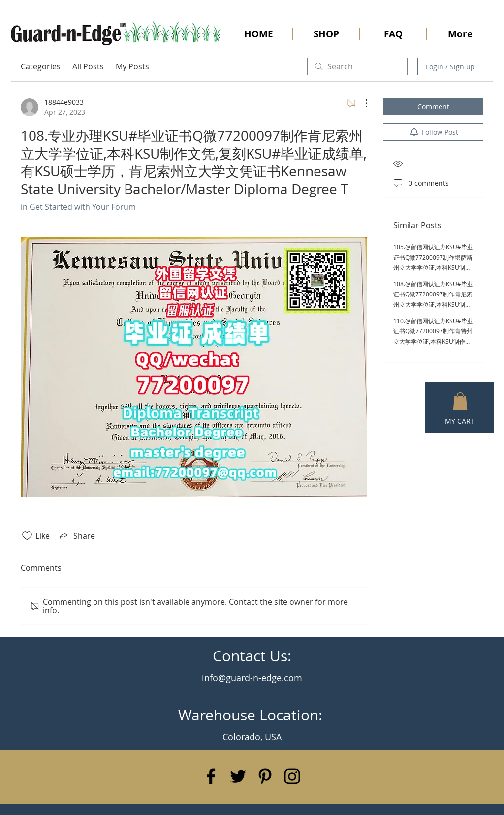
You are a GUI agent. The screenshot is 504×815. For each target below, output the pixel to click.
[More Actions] (361, 103)
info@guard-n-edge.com (252, 678)
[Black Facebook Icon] (211, 776)
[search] (357, 66)
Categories (41, 66)
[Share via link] (76, 536)
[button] (460, 401)
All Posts (88, 66)
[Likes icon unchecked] (27, 536)
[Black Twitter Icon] (238, 776)
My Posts (132, 66)
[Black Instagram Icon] (292, 776)
